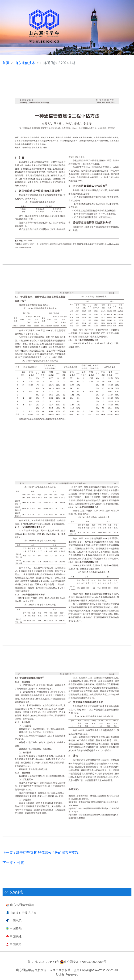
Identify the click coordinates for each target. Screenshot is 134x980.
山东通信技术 (25, 63)
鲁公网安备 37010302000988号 (83, 962)
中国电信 (14, 921)
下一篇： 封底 (13, 863)
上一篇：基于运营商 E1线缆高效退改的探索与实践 (41, 853)
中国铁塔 (14, 944)
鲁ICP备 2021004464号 (43, 962)
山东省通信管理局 (20, 905)
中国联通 (14, 936)
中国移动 (14, 928)
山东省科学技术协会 (21, 913)
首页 (6, 63)
